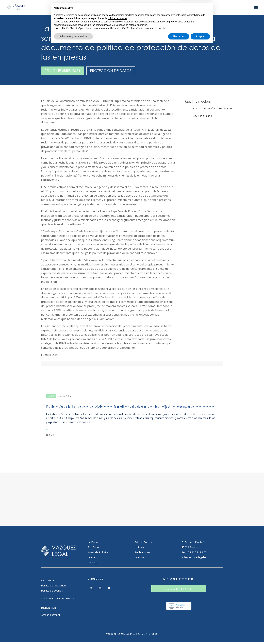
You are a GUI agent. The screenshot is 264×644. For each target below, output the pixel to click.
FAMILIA (51, 396)
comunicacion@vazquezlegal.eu (213, 108)
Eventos (139, 559)
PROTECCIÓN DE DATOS (111, 71)
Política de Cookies (52, 593)
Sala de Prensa (143, 544)
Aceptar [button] (200, 635)
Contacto (93, 564)
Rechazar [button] (179, 635)
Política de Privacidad (53, 587)
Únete (92, 559)
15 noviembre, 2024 (62, 71)
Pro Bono (93, 549)
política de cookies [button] (117, 617)
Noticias (139, 549)
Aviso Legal (48, 582)
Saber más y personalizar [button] (73, 635)
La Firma (93, 544)
